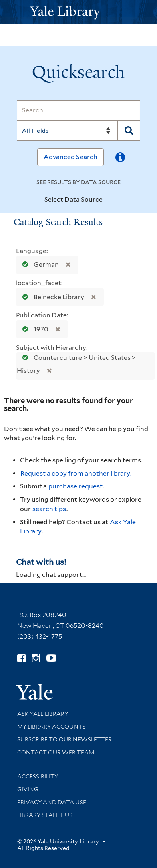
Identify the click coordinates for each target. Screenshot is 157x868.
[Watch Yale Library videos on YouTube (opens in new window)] (51, 658)
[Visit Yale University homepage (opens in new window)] (34, 689)
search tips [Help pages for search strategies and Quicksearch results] (49, 509)
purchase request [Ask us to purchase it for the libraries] (75, 486)
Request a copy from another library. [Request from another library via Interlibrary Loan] (76, 473)
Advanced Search (70, 157)
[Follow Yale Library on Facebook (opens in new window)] (21, 658)
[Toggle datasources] (109, 200)
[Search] (78, 110)
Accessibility (38, 776)
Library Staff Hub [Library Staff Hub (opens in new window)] (45, 815)
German (39, 264)
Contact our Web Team (56, 752)
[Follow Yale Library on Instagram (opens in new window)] (36, 658)
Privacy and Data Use (52, 802)
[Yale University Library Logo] (78, 12)
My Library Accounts (51, 727)
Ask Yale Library (43, 714)
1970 (34, 329)
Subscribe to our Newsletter (64, 739)
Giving (28, 789)
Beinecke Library (51, 297)
